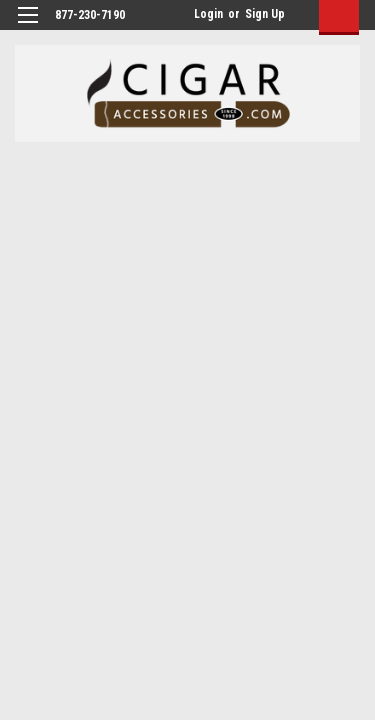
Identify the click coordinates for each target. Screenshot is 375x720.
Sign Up (265, 14)
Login (208, 14)
